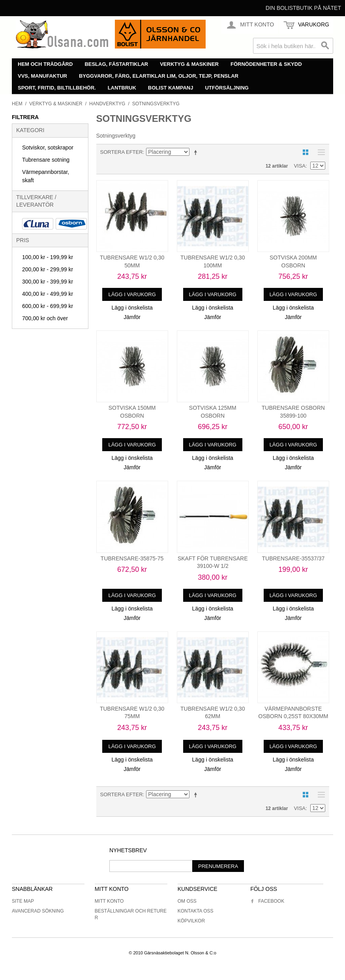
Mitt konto (109, 901)
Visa (300, 166)
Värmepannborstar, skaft (46, 176)
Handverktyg (107, 104)
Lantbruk (122, 88)
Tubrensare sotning (46, 160)
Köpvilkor (191, 921)
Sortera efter (122, 152)
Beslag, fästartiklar (116, 64)
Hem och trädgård (45, 64)
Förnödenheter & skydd (266, 64)
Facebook (267, 901)
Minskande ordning (197, 152)
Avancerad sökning (38, 911)
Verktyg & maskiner (189, 64)
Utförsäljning (227, 88)
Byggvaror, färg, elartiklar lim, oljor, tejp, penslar (159, 76)
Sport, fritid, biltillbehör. (57, 88)
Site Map (23, 901)
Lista (319, 152)
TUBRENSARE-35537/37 (293, 558)
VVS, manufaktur (42, 76)
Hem (17, 104)
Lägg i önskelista (132, 308)
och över (45, 318)
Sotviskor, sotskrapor (48, 147)
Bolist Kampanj (171, 88)
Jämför (132, 317)
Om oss (187, 901)
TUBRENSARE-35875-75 (132, 558)
